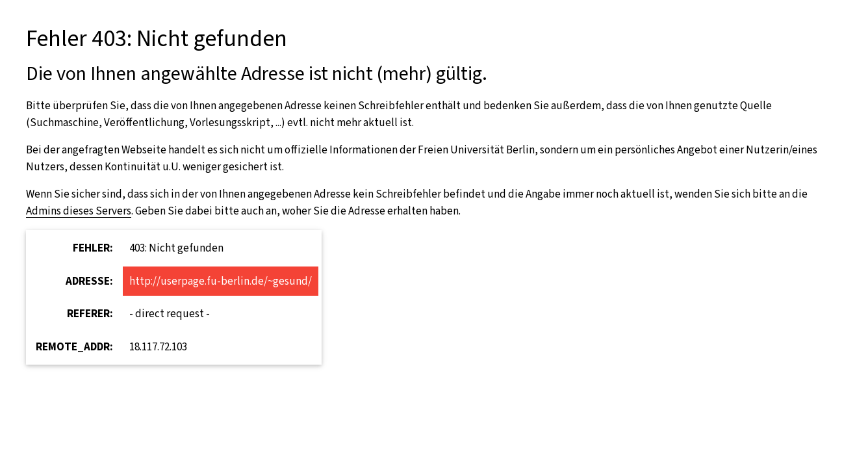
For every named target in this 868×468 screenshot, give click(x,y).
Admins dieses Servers (79, 211)
